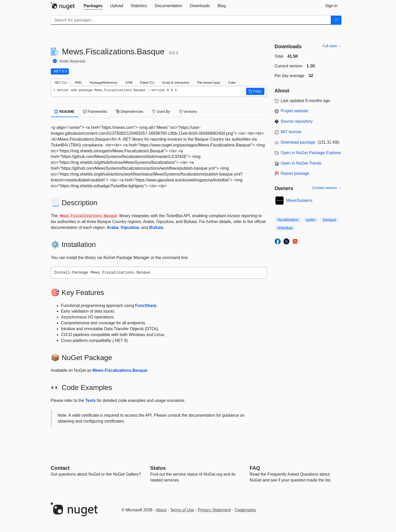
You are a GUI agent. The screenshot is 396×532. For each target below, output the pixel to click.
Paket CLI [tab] (147, 83)
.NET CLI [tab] (60, 83)
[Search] (336, 20)
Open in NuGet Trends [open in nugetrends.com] (301, 163)
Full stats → (332, 46)
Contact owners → (327, 188)
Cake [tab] (232, 83)
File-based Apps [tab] (209, 83)
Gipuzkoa (130, 227)
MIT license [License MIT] (291, 132)
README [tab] (65, 112)
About (161, 510)
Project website (295, 111)
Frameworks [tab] (95, 112)
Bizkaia (156, 227)
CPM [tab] (129, 83)
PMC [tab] (78, 83)
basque (330, 220)
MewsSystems (299, 200)
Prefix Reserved (72, 61)
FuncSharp (146, 306)
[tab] (93, 6)
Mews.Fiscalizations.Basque (120, 370)
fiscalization (288, 220)
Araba (113, 227)
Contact (60, 468)
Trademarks (245, 510)
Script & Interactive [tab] (176, 83)
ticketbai (285, 228)
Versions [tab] (188, 112)
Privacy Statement (214, 510)
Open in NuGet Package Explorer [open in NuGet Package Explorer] (311, 153)
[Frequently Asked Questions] (255, 468)
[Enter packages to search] (191, 20)
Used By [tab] (161, 112)
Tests (90, 400)
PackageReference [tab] (104, 83)
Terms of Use (182, 510)
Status (158, 468)
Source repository (297, 121)
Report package (295, 173)
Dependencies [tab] (130, 112)
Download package (298, 142)
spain (311, 220)
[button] (255, 91)
